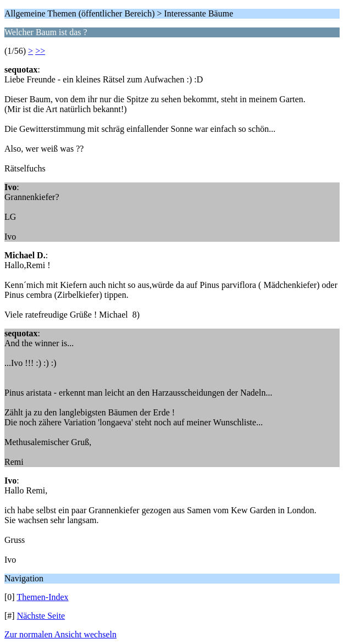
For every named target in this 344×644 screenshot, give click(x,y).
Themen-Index (42, 597)
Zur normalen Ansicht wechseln (60, 634)
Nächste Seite (41, 616)
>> (40, 51)
